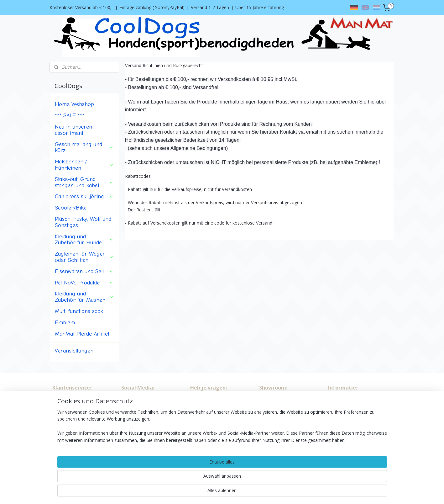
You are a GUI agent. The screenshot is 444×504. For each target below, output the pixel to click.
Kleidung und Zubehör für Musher (84, 297)
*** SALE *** (70, 115)
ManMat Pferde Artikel (82, 334)
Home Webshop (74, 104)
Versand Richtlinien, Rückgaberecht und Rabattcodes (72, 428)
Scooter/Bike (71, 208)
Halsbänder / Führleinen (84, 165)
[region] (181, 479)
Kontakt (60, 414)
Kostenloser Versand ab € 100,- (81, 7)
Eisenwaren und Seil (84, 271)
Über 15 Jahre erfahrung (260, 7)
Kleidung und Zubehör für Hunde (84, 240)
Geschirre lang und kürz (84, 147)
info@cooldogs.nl (356, 421)
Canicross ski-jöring (84, 196)
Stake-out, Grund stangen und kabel (84, 182)
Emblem (65, 322)
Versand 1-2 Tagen (210, 7)
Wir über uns (65, 399)
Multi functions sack (79, 311)
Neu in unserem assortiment (74, 130)
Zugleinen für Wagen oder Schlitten (84, 257)
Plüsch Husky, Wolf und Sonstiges (83, 222)
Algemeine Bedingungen (77, 407)
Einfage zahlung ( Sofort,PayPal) (152, 7)
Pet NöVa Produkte (84, 283)
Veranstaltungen (74, 351)
